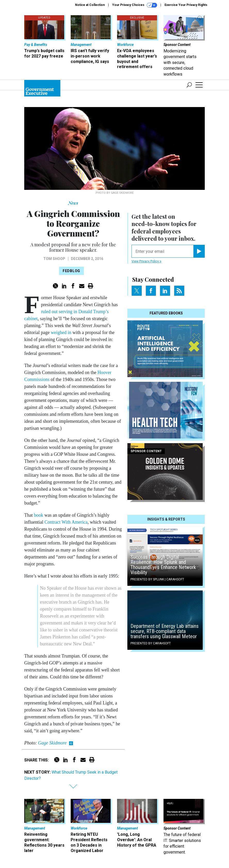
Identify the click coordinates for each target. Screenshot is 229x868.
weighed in (61, 332)
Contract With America (66, 522)
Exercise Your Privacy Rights (186, 5)
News (73, 203)
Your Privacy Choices (135, 5)
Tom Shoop (54, 259)
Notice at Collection (90, 5)
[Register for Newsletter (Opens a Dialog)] (199, 251)
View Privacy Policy (146, 261)
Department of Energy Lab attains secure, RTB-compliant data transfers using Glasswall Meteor (165, 631)
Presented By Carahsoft (151, 643)
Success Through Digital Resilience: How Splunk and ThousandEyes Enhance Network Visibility (163, 565)
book (39, 515)
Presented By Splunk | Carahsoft (157, 579)
